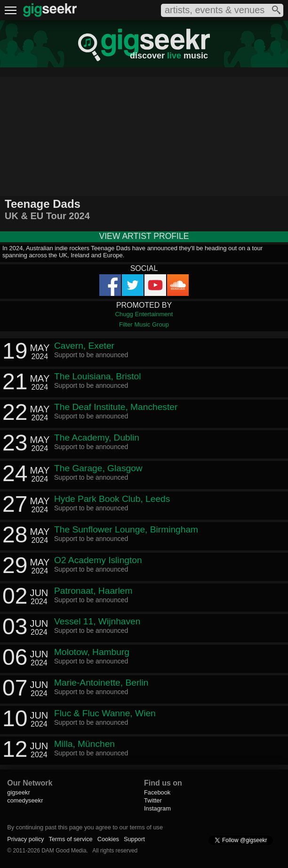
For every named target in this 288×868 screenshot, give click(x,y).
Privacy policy (25, 839)
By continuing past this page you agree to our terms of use (85, 827)
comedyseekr (25, 800)
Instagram (157, 808)
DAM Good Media (64, 851)
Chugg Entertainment (144, 314)
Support (134, 839)
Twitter (153, 800)
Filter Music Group (144, 324)
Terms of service (71, 839)
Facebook (157, 792)
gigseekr (18, 792)
